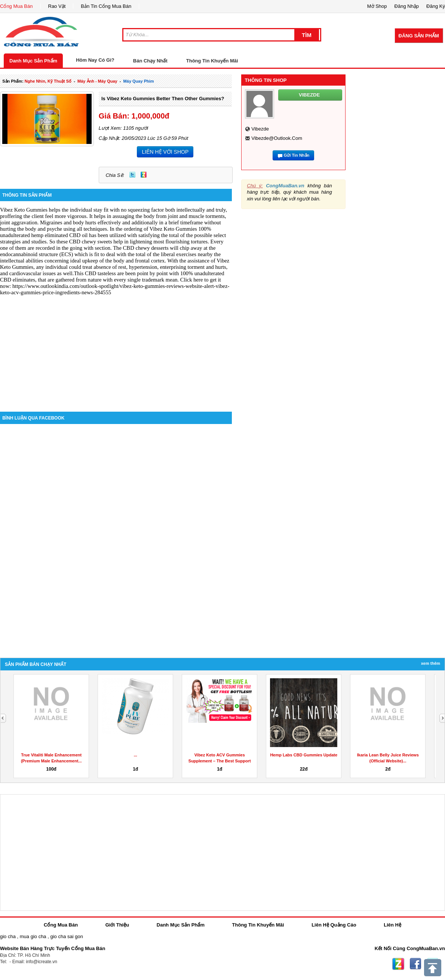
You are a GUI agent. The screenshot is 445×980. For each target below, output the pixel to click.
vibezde (260, 129)
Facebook (415, 964)
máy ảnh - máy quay (97, 81)
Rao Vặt (57, 6)
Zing (144, 175)
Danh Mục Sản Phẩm (33, 61)
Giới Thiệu (117, 925)
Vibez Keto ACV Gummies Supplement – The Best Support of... (220, 761)
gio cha (8, 936)
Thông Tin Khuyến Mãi (212, 61)
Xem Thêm (431, 663)
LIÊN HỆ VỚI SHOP (165, 152)
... (136, 755)
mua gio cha (33, 936)
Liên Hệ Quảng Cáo (334, 925)
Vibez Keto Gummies (24, 210)
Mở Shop (377, 6)
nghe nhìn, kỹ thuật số (48, 81)
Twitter (132, 175)
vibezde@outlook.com (277, 138)
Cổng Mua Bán (16, 6)
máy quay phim (139, 81)
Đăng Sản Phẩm (419, 36)
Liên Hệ (392, 925)
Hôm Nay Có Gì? (95, 60)
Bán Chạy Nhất (150, 61)
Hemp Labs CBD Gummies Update (304, 755)
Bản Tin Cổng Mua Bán (106, 6)
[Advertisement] (116, 348)
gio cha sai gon (66, 936)
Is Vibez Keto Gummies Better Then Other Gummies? (163, 99)
